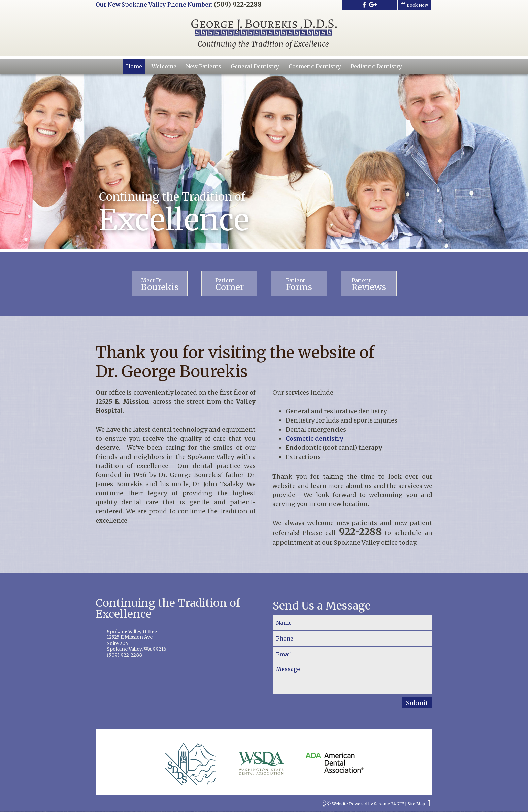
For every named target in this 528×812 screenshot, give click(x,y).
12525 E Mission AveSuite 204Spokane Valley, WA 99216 (175, 642)
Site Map (416, 805)
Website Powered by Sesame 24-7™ (363, 805)
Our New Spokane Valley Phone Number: (154, 5)
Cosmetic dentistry (315, 439)
